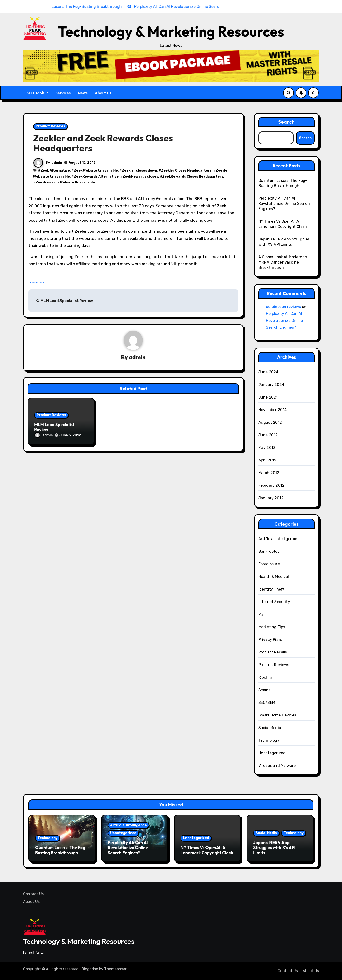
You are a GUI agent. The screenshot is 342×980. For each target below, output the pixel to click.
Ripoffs (265, 677)
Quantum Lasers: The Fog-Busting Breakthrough (61, 850)
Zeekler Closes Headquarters (186, 171)
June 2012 (268, 435)
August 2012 (270, 422)
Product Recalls (273, 652)
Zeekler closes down (139, 171)
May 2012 (267, 448)
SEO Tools (38, 93)
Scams (264, 690)
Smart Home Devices (277, 715)
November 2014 (273, 410)
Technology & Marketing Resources (171, 31)
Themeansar (115, 969)
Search (287, 122)
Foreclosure (269, 564)
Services (63, 93)
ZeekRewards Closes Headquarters (193, 176)
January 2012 (271, 498)
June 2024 (268, 372)
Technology (269, 740)
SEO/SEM (267, 703)
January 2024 (271, 385)
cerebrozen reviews (283, 307)
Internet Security (274, 602)
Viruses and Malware (277, 766)
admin (57, 163)
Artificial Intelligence (278, 539)
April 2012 (268, 460)
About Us (103, 93)
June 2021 (268, 397)
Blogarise (90, 969)
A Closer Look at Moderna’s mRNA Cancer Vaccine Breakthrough (283, 262)
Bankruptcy (269, 551)
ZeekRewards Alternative (96, 176)
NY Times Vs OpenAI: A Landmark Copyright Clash (207, 850)
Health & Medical (274, 577)
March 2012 (269, 473)
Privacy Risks (270, 640)
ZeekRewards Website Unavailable (65, 182)
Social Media (270, 728)
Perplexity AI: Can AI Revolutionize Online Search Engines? (284, 204)
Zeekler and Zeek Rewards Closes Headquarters (103, 143)
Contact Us (33, 894)
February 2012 (272, 485)
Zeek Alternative (55, 171)
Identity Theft (272, 589)
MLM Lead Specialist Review (64, 301)
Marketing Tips (272, 627)
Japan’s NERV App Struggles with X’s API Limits (274, 848)
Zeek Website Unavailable (96, 171)
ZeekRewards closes (140, 176)
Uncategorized (272, 753)
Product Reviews (50, 126)
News (83, 93)
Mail (262, 614)
